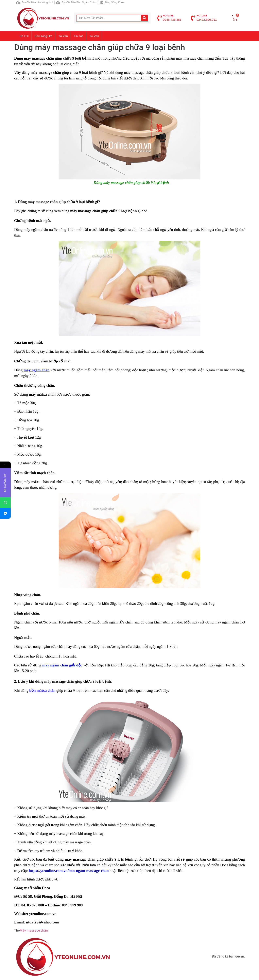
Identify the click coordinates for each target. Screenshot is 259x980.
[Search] (144, 18)
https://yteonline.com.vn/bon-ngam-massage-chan (69, 871)
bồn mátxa (39, 690)
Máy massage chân (34, 930)
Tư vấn (63, 36)
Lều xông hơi (44, 36)
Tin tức (24, 36)
